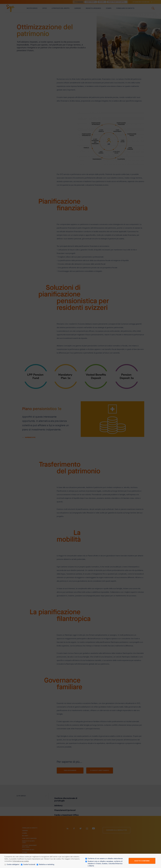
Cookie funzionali (29, 864)
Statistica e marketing (47, 864)
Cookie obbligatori (13, 864)
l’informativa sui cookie (21, 861)
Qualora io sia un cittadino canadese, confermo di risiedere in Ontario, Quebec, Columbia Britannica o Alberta (105, 864)
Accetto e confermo (142, 861)
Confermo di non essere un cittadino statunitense (105, 859)
